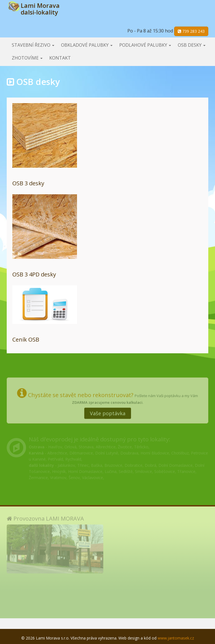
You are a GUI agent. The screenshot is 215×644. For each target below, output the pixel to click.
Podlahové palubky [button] (145, 45)
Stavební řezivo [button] (33, 45)
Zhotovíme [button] (27, 58)
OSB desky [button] (192, 45)
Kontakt (60, 58)
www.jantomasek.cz (176, 638)
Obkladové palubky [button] (87, 45)
